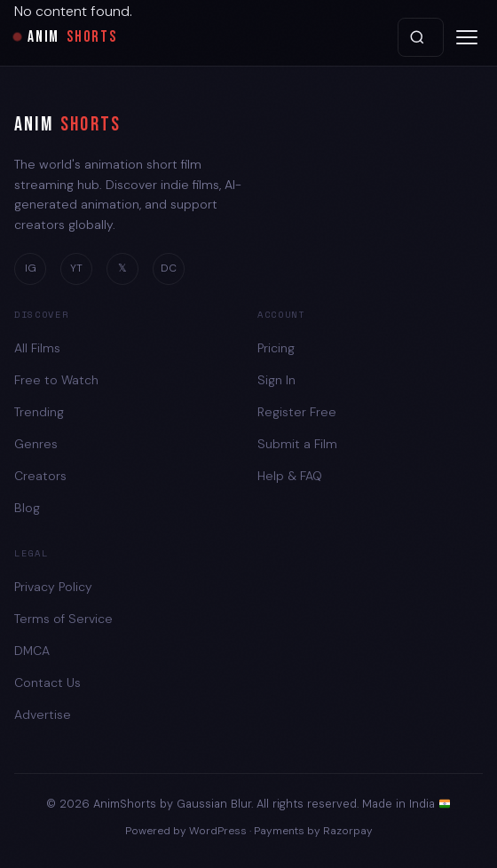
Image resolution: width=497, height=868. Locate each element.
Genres (36, 444)
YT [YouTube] (76, 268)
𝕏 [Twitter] (122, 268)
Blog (27, 508)
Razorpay (348, 831)
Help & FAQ (290, 476)
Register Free (297, 412)
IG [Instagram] (31, 268)
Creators (40, 476)
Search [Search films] (417, 37)
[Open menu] (467, 37)
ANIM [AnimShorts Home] (66, 37)
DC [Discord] (169, 268)
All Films (37, 348)
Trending (39, 412)
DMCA (32, 651)
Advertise (43, 714)
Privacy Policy (53, 587)
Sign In (276, 380)
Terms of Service (63, 619)
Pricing (276, 348)
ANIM (67, 125)
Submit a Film (297, 444)
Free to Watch (56, 380)
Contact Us (47, 683)
